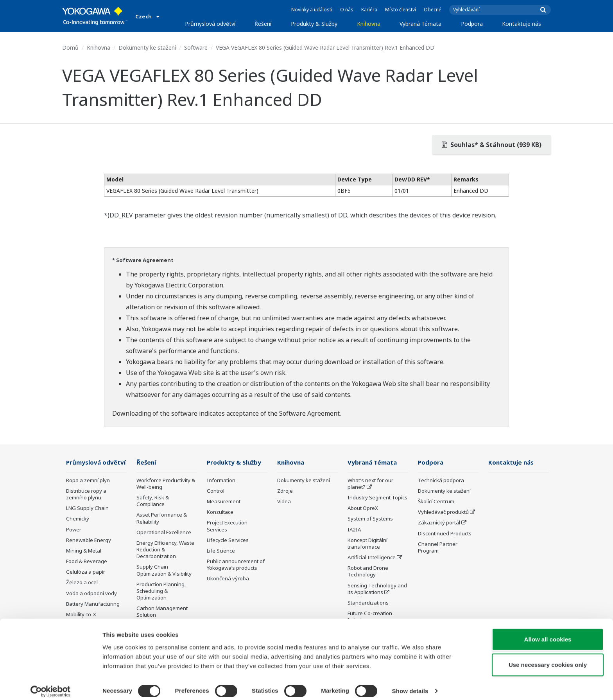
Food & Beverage (87, 573)
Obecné (433, 10)
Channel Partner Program (438, 548)
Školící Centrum (436, 502)
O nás (347, 10)
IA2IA (354, 530)
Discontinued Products (445, 534)
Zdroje (285, 491)
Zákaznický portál (439, 523)
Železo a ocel (82, 594)
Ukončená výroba (228, 579)
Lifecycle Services (228, 540)
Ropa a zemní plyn (88, 492)
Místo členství (401, 10)
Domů (70, 48)
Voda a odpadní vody (91, 605)
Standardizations (368, 603)
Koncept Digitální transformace (367, 544)
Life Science (221, 551)
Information (221, 481)
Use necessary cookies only (548, 658)
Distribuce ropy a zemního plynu (86, 506)
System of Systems (370, 519)
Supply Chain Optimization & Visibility (164, 570)
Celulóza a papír (86, 583)
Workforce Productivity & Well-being (166, 484)
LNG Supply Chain (87, 520)
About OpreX (363, 508)
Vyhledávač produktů (443, 512)
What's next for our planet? (370, 484)
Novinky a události (312, 10)
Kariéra (369, 10)
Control (216, 491)
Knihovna (369, 24)
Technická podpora (441, 481)
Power (74, 541)
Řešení (263, 24)
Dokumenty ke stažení (147, 48)
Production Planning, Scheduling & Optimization (161, 591)
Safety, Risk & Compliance (153, 501)
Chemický (78, 530)
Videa (284, 502)
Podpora (472, 24)
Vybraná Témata (420, 24)
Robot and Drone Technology (368, 572)
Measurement (224, 502)
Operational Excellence (164, 533)
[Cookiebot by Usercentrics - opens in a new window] (51, 685)
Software (196, 48)
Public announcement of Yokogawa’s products (236, 565)
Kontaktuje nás (522, 24)
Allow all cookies (548, 633)
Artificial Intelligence (372, 558)
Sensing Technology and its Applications (377, 589)
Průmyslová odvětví (210, 24)
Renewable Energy (89, 552)
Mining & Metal (84, 562)
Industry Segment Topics (377, 498)
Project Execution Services (227, 526)
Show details (410, 685)
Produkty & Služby (314, 24)
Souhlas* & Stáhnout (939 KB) (492, 145)
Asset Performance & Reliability (162, 518)
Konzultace (220, 512)
